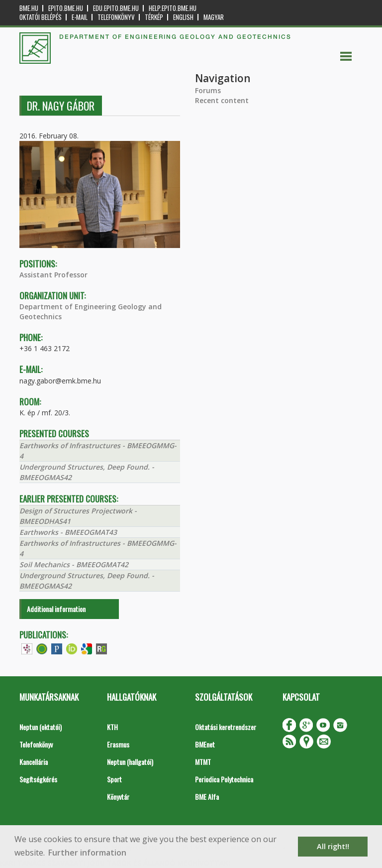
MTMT (203, 762)
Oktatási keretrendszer (226, 727)
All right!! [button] (333, 846)
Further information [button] (87, 853)
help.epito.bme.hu (173, 8)
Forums (208, 90)
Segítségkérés (38, 779)
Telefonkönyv (116, 17)
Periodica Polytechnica (224, 779)
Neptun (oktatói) (41, 727)
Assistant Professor (53, 275)
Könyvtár (118, 797)
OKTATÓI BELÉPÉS (41, 17)
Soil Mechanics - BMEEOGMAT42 (74, 564)
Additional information (56, 609)
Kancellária (34, 762)
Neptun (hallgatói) (130, 762)
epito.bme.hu (66, 8)
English (183, 17)
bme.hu (29, 8)
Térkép (154, 17)
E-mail (80, 17)
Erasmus (118, 744)
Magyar (214, 17)
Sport (114, 779)
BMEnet (205, 744)
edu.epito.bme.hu (116, 8)
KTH (112, 727)
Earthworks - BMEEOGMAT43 (68, 532)
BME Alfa (207, 797)
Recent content (222, 100)
